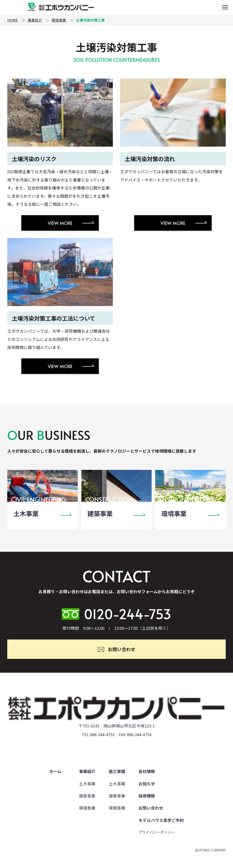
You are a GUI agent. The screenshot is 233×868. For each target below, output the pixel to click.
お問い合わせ (151, 808)
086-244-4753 (102, 734)
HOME (13, 20)
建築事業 (87, 796)
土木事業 (87, 784)
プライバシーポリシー (157, 832)
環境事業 (59, 20)
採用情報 (147, 796)
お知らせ (147, 784)
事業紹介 (35, 20)
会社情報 (147, 771)
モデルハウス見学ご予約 (161, 820)
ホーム (55, 771)
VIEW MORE (60, 223)
